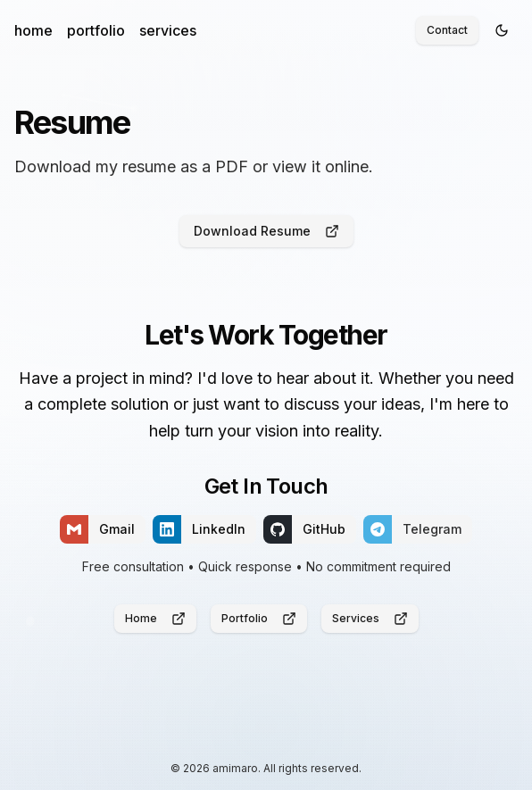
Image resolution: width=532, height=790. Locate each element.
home (33, 30)
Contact (447, 30)
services (168, 30)
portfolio (96, 30)
